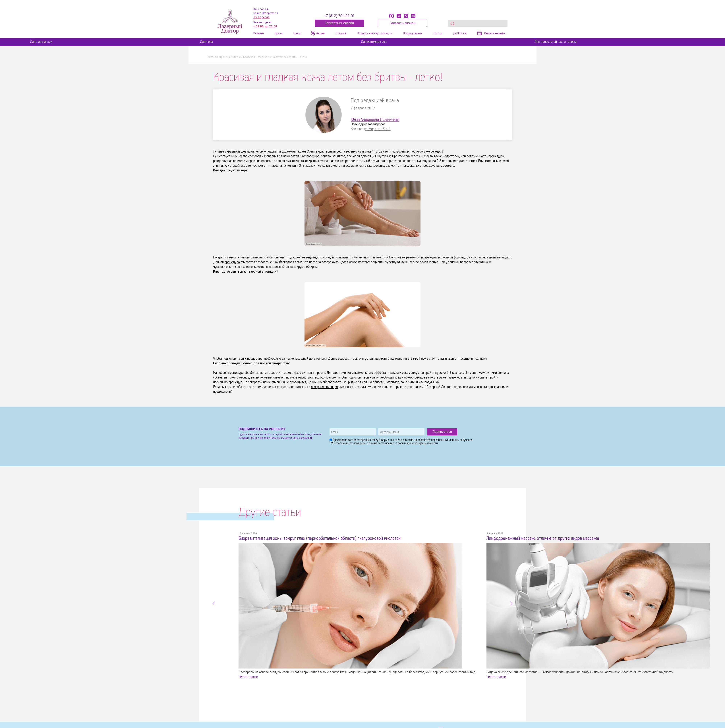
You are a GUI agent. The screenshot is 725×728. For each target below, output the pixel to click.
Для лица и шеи (41, 42)
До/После (460, 33)
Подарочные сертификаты (374, 33)
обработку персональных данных (438, 441)
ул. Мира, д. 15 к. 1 (375, 129)
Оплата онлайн (491, 33)
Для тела (206, 42)
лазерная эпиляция (282, 166)
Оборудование (413, 33)
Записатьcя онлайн (339, 23)
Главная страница (219, 57)
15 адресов (261, 17)
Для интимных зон (374, 42)
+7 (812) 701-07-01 (339, 16)
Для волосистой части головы (555, 42)
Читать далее (248, 678)
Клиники (259, 33)
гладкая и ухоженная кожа (284, 152)
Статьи (437, 33)
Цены (297, 33)
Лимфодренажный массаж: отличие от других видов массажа (529, 540)
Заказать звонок (402, 23)
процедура (231, 263)
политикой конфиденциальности (418, 444)
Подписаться (442, 432)
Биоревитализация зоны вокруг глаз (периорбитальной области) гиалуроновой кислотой (299, 540)
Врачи (279, 33)
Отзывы (341, 33)
